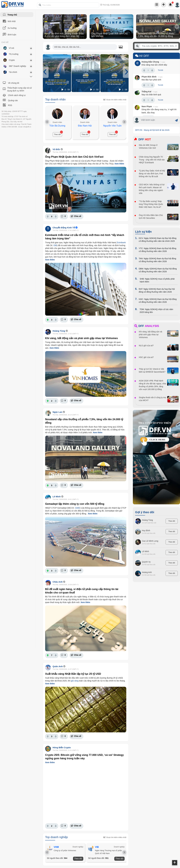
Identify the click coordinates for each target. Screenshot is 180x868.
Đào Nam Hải (85, 126)
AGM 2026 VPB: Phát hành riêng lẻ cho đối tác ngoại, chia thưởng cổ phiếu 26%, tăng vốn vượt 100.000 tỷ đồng (152, 385)
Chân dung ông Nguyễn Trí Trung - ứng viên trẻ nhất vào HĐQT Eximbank (152, 160)
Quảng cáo (13, 100)
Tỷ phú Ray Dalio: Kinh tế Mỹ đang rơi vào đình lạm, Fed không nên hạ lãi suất (152, 174)
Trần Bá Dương (57, 126)
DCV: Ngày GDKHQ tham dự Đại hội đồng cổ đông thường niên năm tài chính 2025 (158, 240)
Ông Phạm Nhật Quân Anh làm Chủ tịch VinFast (74, 157)
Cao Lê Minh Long (150, 541)
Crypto (12, 60)
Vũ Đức (56, 149)
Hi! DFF (142, 56)
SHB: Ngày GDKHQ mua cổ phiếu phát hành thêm (157, 280)
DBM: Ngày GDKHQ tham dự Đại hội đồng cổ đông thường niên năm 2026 (158, 270)
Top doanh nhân (55, 99)
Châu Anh (58, 582)
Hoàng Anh (147, 572)
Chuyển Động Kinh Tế (64, 228)
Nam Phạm (147, 106)
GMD (77, 508)
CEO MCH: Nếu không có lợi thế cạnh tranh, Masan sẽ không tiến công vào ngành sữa (152, 189)
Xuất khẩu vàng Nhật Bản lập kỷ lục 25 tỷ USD (73, 674)
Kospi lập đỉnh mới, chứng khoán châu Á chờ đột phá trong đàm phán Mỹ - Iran (64, 36)
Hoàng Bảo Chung (150, 62)
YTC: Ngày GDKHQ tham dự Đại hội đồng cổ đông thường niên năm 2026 (157, 250)
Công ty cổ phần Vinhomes (65, 850)
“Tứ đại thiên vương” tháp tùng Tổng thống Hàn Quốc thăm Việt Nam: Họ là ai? (151, 204)
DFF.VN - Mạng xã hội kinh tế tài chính (152, 130)
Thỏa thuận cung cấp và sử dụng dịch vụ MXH (19, 89)
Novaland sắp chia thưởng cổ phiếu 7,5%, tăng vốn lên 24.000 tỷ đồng (156, 35)
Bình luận (12, 35)
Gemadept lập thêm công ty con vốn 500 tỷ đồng (75, 504)
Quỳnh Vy (146, 562)
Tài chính (13, 72)
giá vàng (75, 681)
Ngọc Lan (57, 412)
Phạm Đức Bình (149, 77)
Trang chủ (12, 15)
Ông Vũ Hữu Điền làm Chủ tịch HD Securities (151, 217)
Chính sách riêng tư (17, 95)
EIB (55, 245)
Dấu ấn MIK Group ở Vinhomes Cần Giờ (148, 147)
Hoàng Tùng (59, 331)
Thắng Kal (146, 92)
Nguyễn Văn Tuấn (112, 126)
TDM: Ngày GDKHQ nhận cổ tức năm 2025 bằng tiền (156, 311)
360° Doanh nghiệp (17, 66)
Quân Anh (58, 666)
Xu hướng (12, 28)
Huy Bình (146, 531)
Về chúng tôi (14, 83)
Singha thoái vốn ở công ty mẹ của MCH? (152, 399)
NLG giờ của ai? (146, 346)
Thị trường (14, 54)
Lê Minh (57, 497)
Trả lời (160, 70)
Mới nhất (12, 21)
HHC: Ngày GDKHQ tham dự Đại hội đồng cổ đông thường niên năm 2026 (158, 301)
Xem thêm (119, 164)
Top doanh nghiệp (56, 837)
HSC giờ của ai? (146, 357)
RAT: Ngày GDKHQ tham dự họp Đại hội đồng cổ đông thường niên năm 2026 (157, 290)
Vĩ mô (11, 48)
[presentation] (46, 27)
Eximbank (121, 243)
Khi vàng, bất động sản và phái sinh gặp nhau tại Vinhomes (81, 338)
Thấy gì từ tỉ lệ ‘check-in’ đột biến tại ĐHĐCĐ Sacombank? (152, 370)
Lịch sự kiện (143, 232)
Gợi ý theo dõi (145, 512)
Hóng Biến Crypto (62, 747)
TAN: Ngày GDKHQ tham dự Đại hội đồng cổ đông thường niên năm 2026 (157, 260)
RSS (10, 105)
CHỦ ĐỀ (5, 42)
